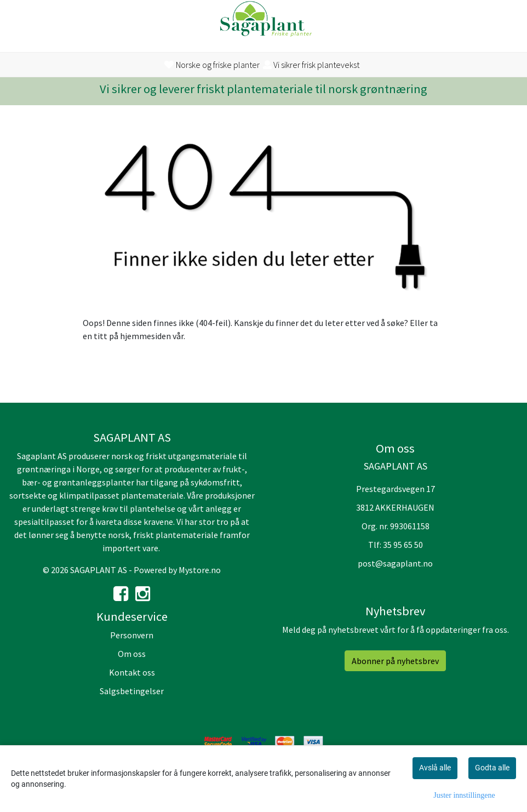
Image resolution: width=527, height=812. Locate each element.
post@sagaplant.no (395, 563)
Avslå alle (435, 768)
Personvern (132, 635)
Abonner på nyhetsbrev (395, 661)
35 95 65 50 (403, 545)
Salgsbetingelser (132, 691)
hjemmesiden (145, 336)
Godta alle (492, 768)
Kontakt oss (132, 672)
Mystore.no (200, 570)
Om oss (132, 654)
